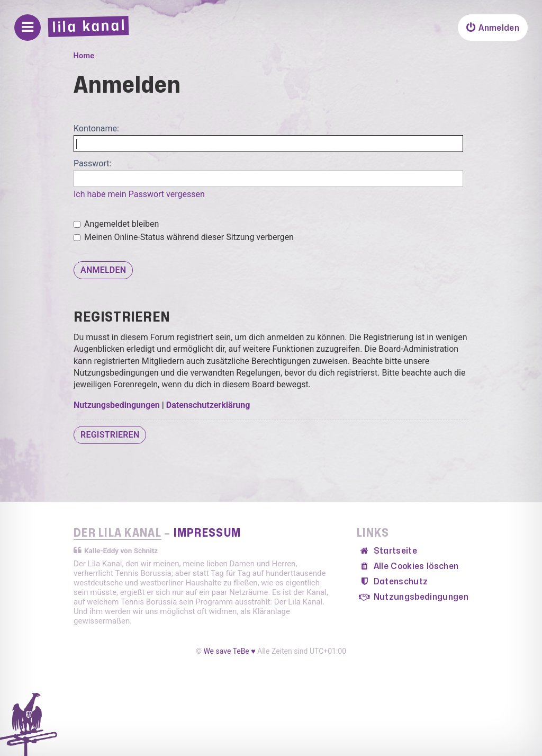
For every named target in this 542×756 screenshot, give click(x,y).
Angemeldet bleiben (116, 224)
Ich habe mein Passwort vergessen (139, 194)
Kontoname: (96, 128)
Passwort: (92, 163)
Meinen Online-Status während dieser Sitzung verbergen (184, 237)
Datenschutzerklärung (208, 405)
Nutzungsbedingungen (117, 405)
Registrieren (110, 435)
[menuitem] (493, 28)
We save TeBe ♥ (229, 651)
